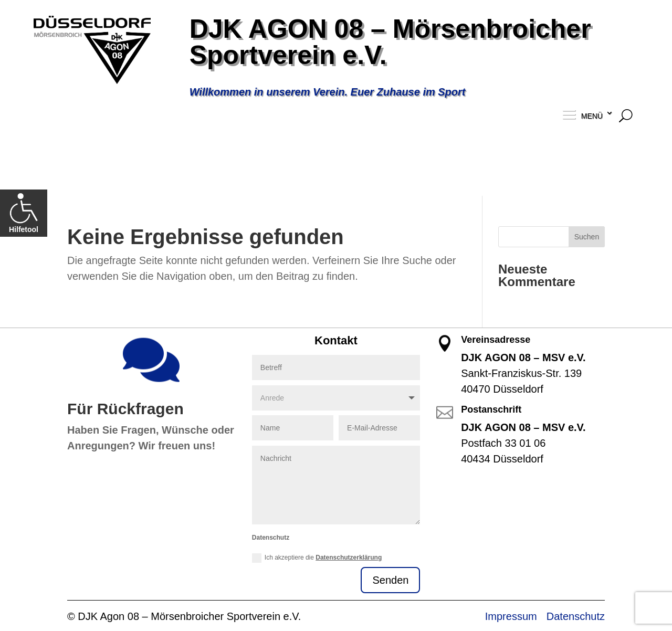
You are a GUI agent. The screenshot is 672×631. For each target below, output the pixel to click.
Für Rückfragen (125, 409)
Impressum (511, 616)
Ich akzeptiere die (317, 558)
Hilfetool (24, 213)
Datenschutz (576, 616)
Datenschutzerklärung (349, 558)
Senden (390, 580)
